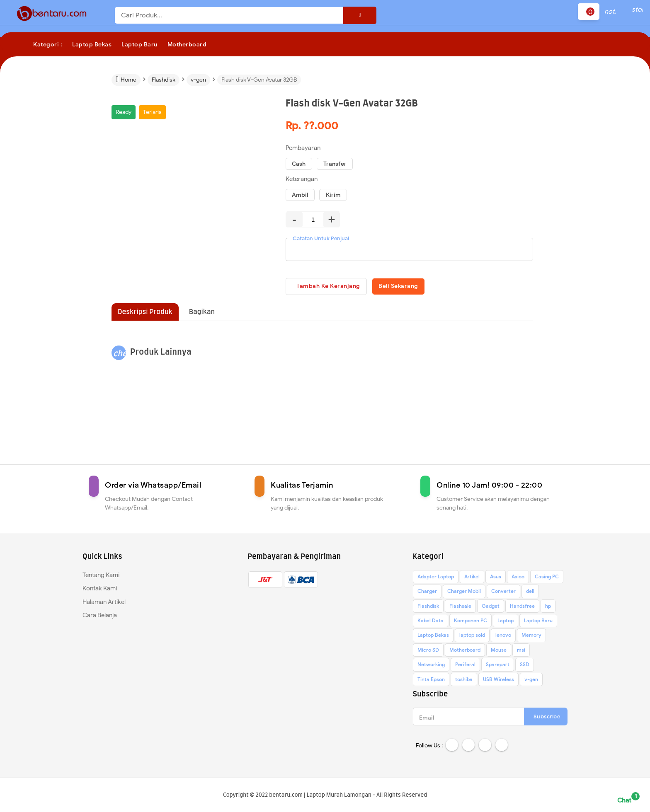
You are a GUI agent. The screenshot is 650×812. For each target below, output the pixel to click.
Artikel (472, 578)
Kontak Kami (100, 590)
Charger (427, 593)
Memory (531, 637)
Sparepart (498, 666)
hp (548, 608)
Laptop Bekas (433, 637)
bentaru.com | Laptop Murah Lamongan (320, 796)
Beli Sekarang (417, 287)
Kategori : (48, 45)
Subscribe (547, 718)
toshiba (464, 681)
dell (530, 593)
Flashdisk (428, 608)
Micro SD (428, 651)
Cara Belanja (100, 617)
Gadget (491, 608)
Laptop (506, 622)
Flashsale (460, 608)
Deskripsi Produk (145, 314)
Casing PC (547, 578)
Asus (496, 578)
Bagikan (202, 314)
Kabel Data (431, 622)
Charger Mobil (464, 593)
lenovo (503, 637)
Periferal (465, 666)
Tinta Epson (431, 681)
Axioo (518, 578)
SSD (525, 666)
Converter (503, 593)
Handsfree (522, 608)
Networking (431, 666)
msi (521, 651)
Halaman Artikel (104, 604)
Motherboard (465, 651)
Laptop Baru (538, 622)
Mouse (499, 651)
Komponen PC (471, 622)
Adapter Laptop (436, 578)
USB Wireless (498, 681)
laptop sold (472, 637)
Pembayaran (303, 148)
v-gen (531, 681)
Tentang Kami (101, 577)
